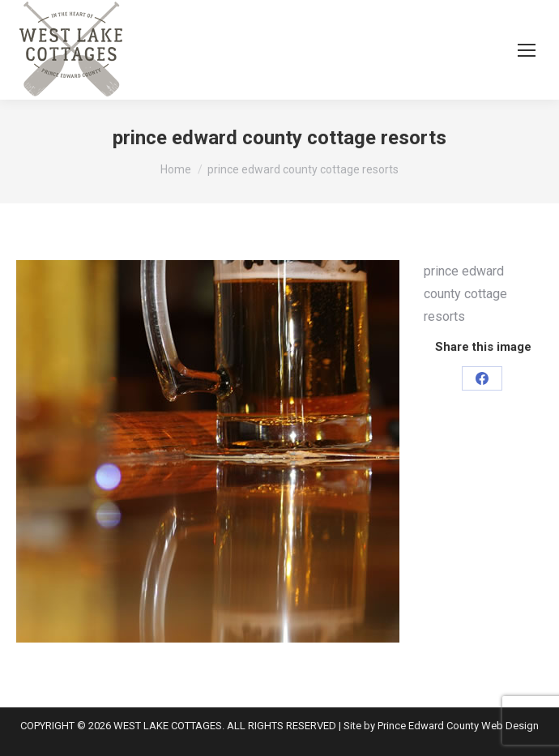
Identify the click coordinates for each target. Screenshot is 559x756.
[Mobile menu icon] (527, 50)
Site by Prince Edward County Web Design (441, 726)
